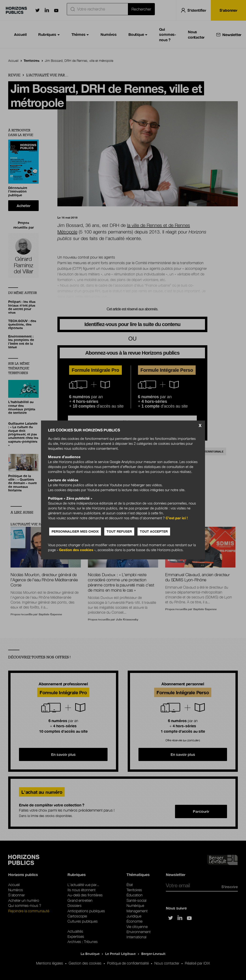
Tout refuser (119, 532)
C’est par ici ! (177, 518)
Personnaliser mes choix (75, 532)
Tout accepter (154, 532)
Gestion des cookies (76, 550)
